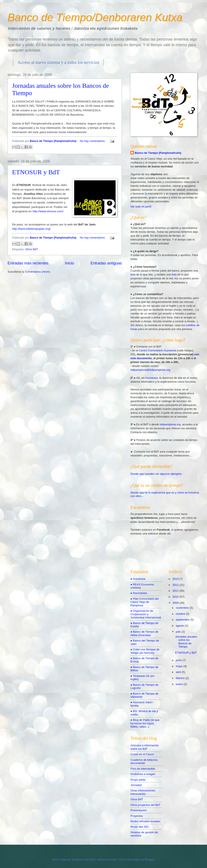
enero (180, 684)
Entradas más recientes (28, 263)
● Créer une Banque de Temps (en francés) (145, 651)
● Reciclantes (139, 593)
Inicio (69, 263)
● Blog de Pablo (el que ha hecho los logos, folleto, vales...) (145, 723)
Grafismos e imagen (143, 774)
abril (179, 672)
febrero (180, 678)
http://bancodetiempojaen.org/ (31, 229)
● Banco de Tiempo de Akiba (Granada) (144, 633)
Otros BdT (32, 249)
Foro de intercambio (143, 769)
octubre (181, 614)
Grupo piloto (138, 780)
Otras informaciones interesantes (143, 792)
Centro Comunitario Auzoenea (158, 350)
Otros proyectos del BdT (145, 805)
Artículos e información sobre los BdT (145, 747)
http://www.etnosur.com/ (48, 211)
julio (179, 632)
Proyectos (137, 816)
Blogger (149, 859)
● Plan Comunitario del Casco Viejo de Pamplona (145, 602)
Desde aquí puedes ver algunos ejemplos (156, 474)
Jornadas (136, 785)
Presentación (139, 810)
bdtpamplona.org (170, 424)
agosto (180, 626)
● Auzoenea (138, 579)
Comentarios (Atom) (38, 272)
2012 (176, 585)
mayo (180, 666)
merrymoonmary (107, 859)
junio (179, 660)
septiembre (183, 620)
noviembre (183, 608)
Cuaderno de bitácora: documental (144, 761)
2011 (176, 591)
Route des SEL (140, 827)
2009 (176, 603)
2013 (176, 579)
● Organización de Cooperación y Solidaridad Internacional (146, 614)
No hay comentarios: (93, 141)
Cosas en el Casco (142, 754)
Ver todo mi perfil (141, 207)
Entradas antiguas (106, 263)
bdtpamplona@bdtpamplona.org (150, 370)
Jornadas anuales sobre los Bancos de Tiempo (186, 642)
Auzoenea (151, 378)
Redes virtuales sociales (145, 821)
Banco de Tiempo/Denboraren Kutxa (95, 17)
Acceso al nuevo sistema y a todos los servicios (58, 62)
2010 (176, 597)
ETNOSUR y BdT (36, 172)
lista (133, 274)
